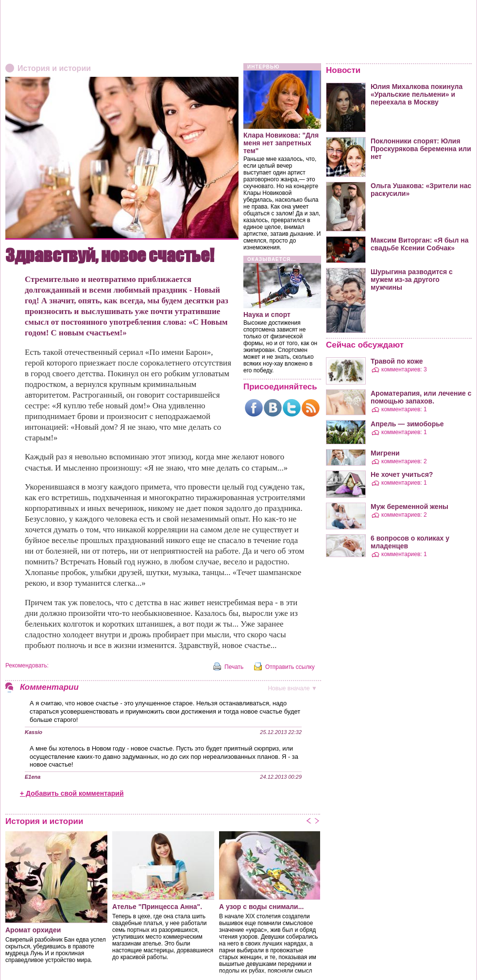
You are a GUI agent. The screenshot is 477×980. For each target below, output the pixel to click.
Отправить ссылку (290, 667)
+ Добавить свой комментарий (72, 793)
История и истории (54, 68)
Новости (343, 70)
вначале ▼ (292, 688)
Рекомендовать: (27, 665)
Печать (234, 667)
